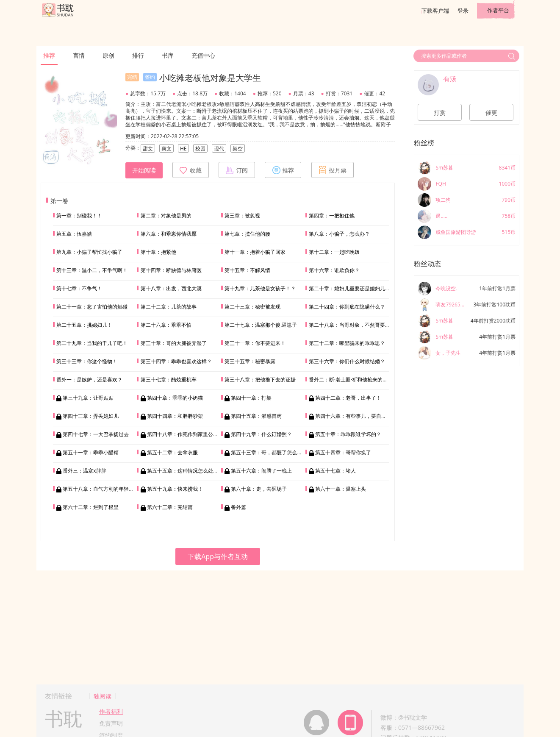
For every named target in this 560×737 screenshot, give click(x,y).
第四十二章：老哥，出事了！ (348, 398)
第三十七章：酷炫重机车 (169, 380)
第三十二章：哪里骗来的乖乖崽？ (347, 343)
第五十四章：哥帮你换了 (343, 452)
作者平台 (498, 10)
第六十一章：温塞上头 (341, 489)
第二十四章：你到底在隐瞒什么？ (347, 307)
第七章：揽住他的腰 (247, 234)
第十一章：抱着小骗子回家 (255, 252)
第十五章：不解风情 (247, 270)
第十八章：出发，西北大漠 (171, 288)
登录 (463, 11)
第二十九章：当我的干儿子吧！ (92, 343)
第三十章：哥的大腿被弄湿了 (174, 343)
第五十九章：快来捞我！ (175, 489)
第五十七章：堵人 (335, 471)
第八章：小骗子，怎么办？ (339, 234)
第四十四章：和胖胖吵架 (175, 416)
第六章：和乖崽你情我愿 (169, 234)
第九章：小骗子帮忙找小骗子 (89, 252)
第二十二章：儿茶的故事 (169, 307)
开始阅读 (144, 170)
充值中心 (203, 55)
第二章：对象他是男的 (166, 216)
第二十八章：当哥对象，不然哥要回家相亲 (357, 325)
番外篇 (238, 507)
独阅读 (103, 696)
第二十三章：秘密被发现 (252, 307)
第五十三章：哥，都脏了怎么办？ (269, 452)
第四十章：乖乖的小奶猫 (175, 398)
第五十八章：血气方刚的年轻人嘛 (101, 489)
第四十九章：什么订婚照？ (261, 434)
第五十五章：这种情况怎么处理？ (185, 471)
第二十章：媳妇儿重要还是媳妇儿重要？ (355, 288)
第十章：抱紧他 (158, 252)
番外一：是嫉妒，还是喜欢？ (89, 380)
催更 (491, 113)
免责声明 (111, 723)
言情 (79, 55)
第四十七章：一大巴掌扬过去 (96, 434)
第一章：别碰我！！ (79, 216)
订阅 (237, 170)
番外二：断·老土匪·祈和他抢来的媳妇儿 (353, 380)
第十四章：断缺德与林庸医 (171, 270)
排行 (138, 55)
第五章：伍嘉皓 (74, 234)
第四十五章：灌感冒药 (256, 416)
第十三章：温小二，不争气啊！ (92, 270)
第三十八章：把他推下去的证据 (260, 380)
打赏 (440, 113)
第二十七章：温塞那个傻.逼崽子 (261, 325)
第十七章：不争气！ (79, 288)
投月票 (333, 170)
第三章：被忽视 (242, 216)
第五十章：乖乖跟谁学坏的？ (348, 434)
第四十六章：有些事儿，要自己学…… (357, 416)
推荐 (49, 55)
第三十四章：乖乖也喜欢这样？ (176, 361)
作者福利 (111, 711)
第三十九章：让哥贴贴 (88, 398)
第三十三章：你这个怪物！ (87, 361)
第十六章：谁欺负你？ (334, 270)
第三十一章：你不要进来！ (255, 343)
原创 (108, 55)
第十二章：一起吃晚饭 (334, 252)
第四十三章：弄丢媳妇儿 (91, 416)
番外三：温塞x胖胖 (84, 471)
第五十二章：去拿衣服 (172, 452)
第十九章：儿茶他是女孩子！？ (260, 288)
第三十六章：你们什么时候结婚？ (347, 361)
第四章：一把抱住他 (332, 216)
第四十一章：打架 (251, 398)
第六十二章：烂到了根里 (91, 507)
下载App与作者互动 (218, 556)
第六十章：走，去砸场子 (259, 489)
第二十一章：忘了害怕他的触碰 (92, 307)
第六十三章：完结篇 (170, 507)
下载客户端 (435, 11)
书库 (168, 55)
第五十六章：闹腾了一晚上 (261, 471)
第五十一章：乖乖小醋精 (91, 452)
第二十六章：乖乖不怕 (166, 325)
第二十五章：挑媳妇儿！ (84, 325)
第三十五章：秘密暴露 (250, 361)
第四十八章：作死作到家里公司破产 (188, 434)
